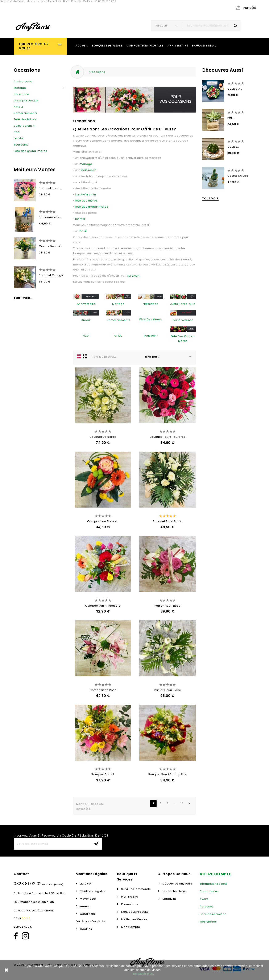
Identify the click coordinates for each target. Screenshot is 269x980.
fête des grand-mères (92, 207)
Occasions (27, 70)
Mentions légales (92, 891)
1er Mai (19, 138)
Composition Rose (103, 690)
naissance (89, 170)
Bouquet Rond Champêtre (167, 774)
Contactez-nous (174, 891)
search (235, 26)
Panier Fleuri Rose (167, 606)
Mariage (20, 88)
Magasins (169, 899)
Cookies (86, 929)
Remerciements (25, 113)
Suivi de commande (136, 889)
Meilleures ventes (134, 919)
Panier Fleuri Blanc (167, 690)
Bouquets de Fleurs (107, 46)
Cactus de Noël (50, 246)
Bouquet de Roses (103, 437)
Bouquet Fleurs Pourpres (168, 437)
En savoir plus (143, 974)
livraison (134, 276)
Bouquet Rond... (50, 188)
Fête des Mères (25, 119)
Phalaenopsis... (50, 217)
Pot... (231, 118)
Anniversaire (178, 46)
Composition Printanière (103, 606)
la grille (79, 356)
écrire (26, 918)
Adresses (207, 906)
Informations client (213, 884)
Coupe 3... (235, 89)
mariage (86, 164)
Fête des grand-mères (30, 151)
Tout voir (210, 198)
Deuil (83, 231)
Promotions (129, 904)
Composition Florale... (103, 521)
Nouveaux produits (134, 912)
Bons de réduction (213, 914)
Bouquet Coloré (103, 774)
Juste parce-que (26, 100)
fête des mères (86, 201)
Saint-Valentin (24, 126)
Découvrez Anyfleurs (177, 884)
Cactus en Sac (238, 176)
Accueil (82, 46)
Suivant (189, 804)
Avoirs (204, 899)
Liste (85, 356)
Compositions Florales (145, 46)
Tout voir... (23, 298)
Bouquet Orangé (51, 275)
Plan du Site (129, 897)
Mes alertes (208, 922)
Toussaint (21, 145)
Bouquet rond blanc (167, 521)
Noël (17, 132)
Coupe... (233, 147)
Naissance (21, 94)
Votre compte (216, 874)
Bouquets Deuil (204, 46)
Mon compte (130, 927)
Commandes (209, 891)
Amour (19, 107)
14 (182, 803)
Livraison (86, 884)
